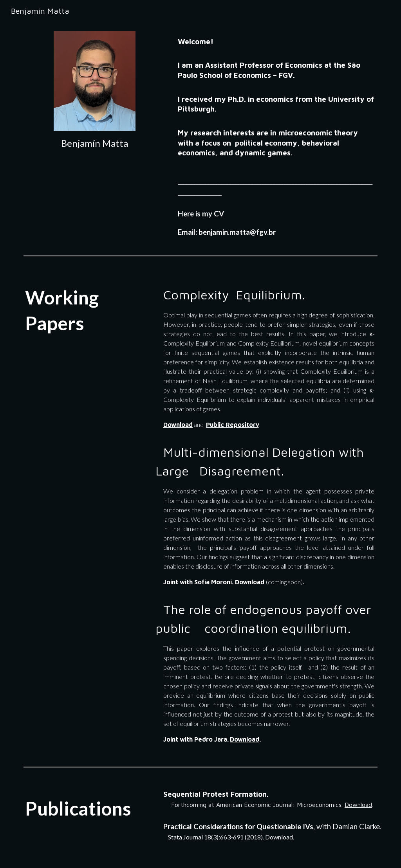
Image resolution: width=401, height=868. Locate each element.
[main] (95, 143)
